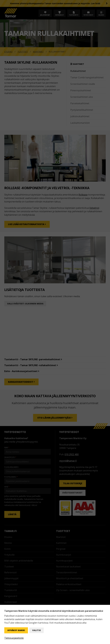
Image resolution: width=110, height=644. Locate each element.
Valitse (37, 630)
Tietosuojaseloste (14, 638)
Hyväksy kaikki (16, 630)
